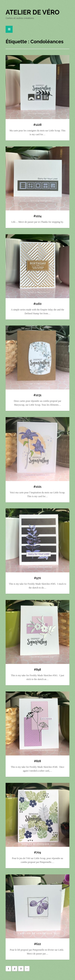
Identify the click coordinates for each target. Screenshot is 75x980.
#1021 (37, 487)
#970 (37, 578)
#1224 (38, 216)
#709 (37, 852)
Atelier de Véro (32, 12)
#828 (37, 761)
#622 (38, 944)
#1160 (37, 304)
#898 (37, 670)
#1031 (37, 395)
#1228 (37, 125)
